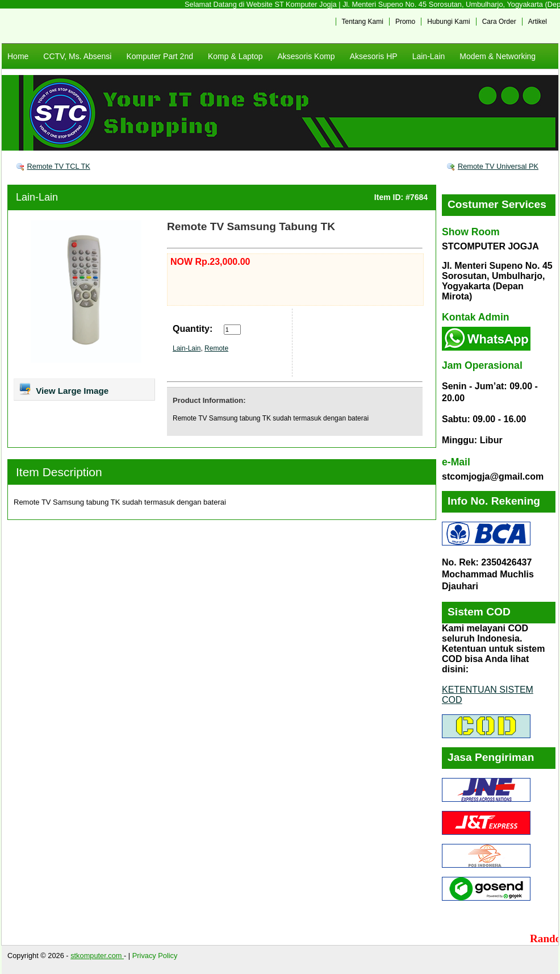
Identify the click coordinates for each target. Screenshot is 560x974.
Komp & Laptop (235, 56)
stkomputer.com (97, 956)
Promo (405, 22)
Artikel (538, 22)
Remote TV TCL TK (59, 166)
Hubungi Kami (448, 22)
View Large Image (63, 389)
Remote (216, 348)
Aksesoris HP (374, 56)
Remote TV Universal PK (498, 166)
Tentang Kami (363, 22)
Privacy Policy (155, 956)
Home (18, 56)
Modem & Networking (498, 56)
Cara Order (499, 22)
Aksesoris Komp (306, 56)
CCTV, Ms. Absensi (77, 56)
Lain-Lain (429, 56)
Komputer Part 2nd (160, 56)
